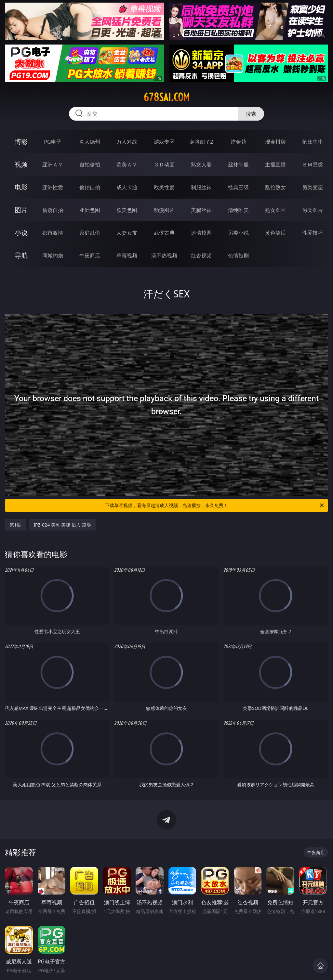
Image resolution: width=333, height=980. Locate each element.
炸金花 (238, 142)
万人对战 (127, 142)
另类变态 (313, 187)
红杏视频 (201, 255)
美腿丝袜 (201, 210)
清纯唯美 (238, 210)
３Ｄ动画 (164, 164)
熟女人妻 (201, 164)
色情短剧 (238, 255)
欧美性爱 (164, 187)
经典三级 (238, 187)
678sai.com (166, 97)
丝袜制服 (238, 164)
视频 (21, 164)
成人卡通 (127, 187)
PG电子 (53, 142)
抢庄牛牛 (313, 142)
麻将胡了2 (201, 142)
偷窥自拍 (53, 210)
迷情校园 (201, 233)
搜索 (251, 114)
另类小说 (238, 233)
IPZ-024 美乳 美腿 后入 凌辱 (62, 525)
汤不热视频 (164, 255)
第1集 (15, 525)
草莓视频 (127, 255)
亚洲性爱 (53, 187)
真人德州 (90, 142)
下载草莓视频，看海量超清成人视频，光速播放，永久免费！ (215, 505)
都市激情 (53, 233)
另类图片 (313, 210)
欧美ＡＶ (127, 164)
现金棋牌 (275, 142)
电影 (21, 187)
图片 (21, 210)
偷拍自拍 (90, 187)
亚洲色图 (90, 210)
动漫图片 (164, 210)
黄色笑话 (275, 233)
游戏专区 (164, 142)
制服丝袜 (201, 187)
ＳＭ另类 (313, 164)
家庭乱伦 (90, 233)
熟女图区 (275, 210)
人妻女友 (127, 233)
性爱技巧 (313, 233)
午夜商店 (90, 255)
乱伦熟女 (275, 187)
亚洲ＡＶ (53, 164)
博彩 (21, 142)
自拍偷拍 (90, 164)
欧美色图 (127, 210)
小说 (21, 233)
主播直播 (275, 164)
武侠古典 (164, 233)
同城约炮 (53, 255)
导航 (21, 255)
